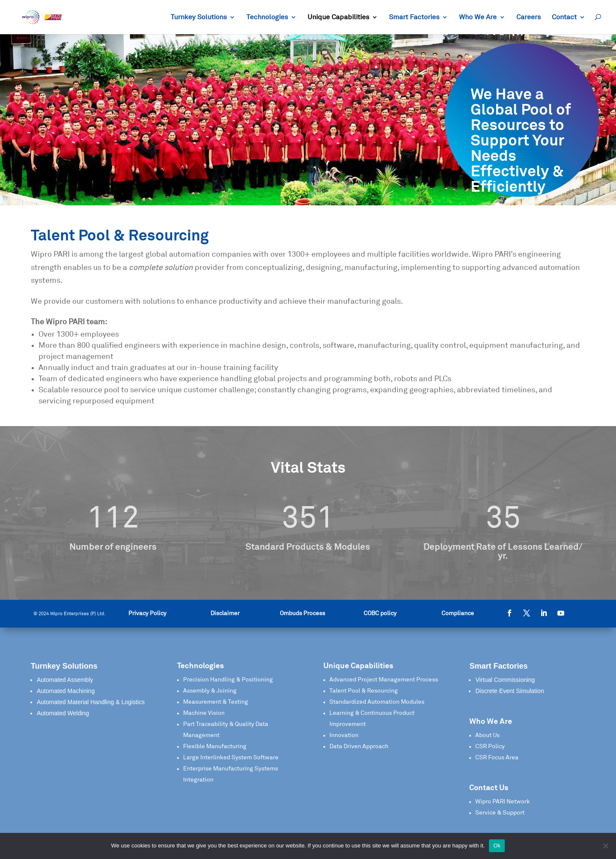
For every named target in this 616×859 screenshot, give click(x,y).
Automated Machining (66, 691)
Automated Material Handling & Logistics (91, 702)
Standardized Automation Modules (377, 702)
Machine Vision (204, 713)
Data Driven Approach (359, 746)
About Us (487, 735)
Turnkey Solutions (199, 17)
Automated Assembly (65, 680)
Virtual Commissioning (505, 680)
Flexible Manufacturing (215, 746)
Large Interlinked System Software (231, 758)
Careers (529, 17)
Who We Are (478, 17)
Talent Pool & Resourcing (364, 691)
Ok (497, 846)
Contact (564, 17)
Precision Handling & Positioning (228, 680)
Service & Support (500, 813)
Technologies (267, 17)
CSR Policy (490, 746)
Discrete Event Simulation (509, 691)
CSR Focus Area (497, 758)
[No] (605, 846)
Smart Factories (414, 17)
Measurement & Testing (216, 702)
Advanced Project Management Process (384, 680)
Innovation (344, 735)
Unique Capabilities (338, 17)
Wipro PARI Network (503, 802)
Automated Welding (63, 713)
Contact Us (489, 788)
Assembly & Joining (210, 691)
